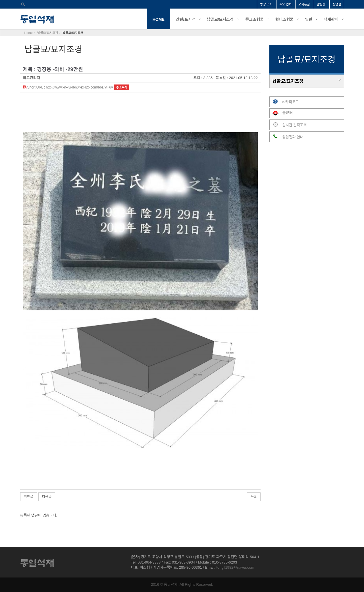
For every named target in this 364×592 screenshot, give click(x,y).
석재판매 (331, 19)
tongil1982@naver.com (235, 567)
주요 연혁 (285, 4)
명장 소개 (266, 4)
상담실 (337, 4)
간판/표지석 (186, 19)
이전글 (29, 497)
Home (29, 33)
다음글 (47, 497)
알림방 (321, 4)
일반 (309, 19)
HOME (159, 19)
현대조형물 (284, 19)
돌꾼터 (281, 113)
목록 (254, 497)
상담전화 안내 (287, 137)
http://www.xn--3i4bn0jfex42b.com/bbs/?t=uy (79, 87)
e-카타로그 (284, 102)
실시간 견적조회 (288, 125)
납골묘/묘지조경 (220, 19)
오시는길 (304, 4)
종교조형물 (254, 19)
